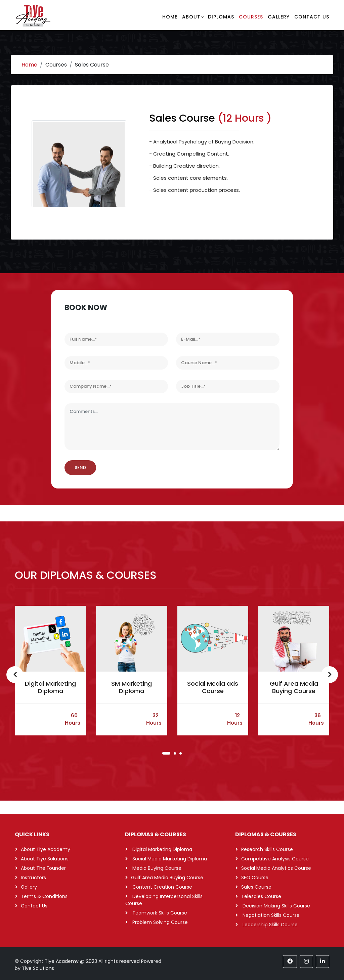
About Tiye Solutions (45, 859)
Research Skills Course (267, 849)
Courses (251, 17)
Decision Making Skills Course (276, 906)
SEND (80, 467)
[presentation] (15, 675)
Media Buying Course (156, 868)
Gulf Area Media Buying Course (294, 687)
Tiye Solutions (38, 968)
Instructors (33, 878)
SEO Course (255, 878)
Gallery (279, 17)
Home (170, 17)
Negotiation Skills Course (270, 915)
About (191, 17)
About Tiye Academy (46, 849)
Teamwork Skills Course (159, 913)
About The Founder (43, 868)
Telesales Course (261, 896)
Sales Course (256, 887)
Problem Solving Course (159, 922)
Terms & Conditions (44, 896)
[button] (166, 753)
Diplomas (221, 17)
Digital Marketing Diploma (50, 687)
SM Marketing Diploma (132, 687)
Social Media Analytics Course (276, 868)
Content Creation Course (162, 887)
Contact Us (312, 17)
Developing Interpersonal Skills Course (164, 900)
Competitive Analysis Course (275, 859)
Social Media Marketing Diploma (169, 859)
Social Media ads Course (213, 687)
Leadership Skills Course (269, 925)
